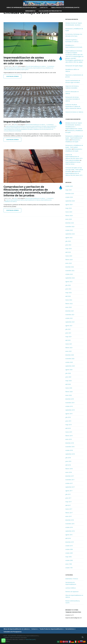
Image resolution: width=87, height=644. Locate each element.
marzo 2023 (69, 256)
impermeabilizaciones (27, 68)
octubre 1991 (69, 568)
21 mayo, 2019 (8, 66)
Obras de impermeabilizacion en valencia (22, 8)
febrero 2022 (69, 304)
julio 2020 (68, 373)
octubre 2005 (69, 553)
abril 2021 (68, 340)
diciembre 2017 (70, 476)
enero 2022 (69, 307)
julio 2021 (68, 329)
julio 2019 (68, 417)
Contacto (44, 8)
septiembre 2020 (70, 366)
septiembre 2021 (70, 322)
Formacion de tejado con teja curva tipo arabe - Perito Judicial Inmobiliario (74, 170)
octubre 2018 (69, 450)
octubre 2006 (69, 549)
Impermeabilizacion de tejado (39, 126)
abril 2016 (68, 538)
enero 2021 (69, 351)
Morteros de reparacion (72, 592)
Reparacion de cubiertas (15, 69)
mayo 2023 (69, 249)
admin (16, 66)
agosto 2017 (69, 491)
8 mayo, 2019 (7, 125)
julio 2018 (68, 458)
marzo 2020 (69, 388)
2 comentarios (50, 198)
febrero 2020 (69, 392)
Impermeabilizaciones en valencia (35, 128)
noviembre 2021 (70, 315)
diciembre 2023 (70, 223)
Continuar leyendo (12, 76)
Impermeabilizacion (17, 122)
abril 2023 (68, 252)
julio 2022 (68, 285)
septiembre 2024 (70, 201)
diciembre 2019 (70, 399)
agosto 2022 (69, 282)
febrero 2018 (69, 469)
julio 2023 (68, 241)
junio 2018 (68, 461)
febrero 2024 (69, 216)
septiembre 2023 (70, 234)
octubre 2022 (69, 274)
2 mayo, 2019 (7, 198)
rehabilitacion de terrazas (39, 129)
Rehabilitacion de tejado (27, 129)
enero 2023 (69, 263)
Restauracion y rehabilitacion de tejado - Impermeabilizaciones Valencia (74, 138)
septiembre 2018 (70, 454)
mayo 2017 (69, 502)
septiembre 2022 (70, 278)
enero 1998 (69, 564)
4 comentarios (51, 66)
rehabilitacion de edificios (10, 202)
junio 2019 (68, 421)
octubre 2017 (69, 483)
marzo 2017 (69, 509)
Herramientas (31, 11)
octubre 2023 (69, 230)
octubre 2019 (69, 406)
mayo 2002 (69, 557)
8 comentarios (50, 125)
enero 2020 (69, 395)
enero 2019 (69, 439)
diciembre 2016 (70, 520)
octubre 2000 (69, 560)
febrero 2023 (69, 260)
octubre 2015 (69, 546)
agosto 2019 (69, 414)
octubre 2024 (69, 197)
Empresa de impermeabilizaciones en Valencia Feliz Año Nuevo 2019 (74, 173)
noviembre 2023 (70, 227)
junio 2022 (68, 289)
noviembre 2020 (70, 359)
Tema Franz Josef (30, 639)
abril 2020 (68, 384)
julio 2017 (68, 494)
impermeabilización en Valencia (14, 68)
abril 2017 (68, 505)
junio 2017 (68, 498)
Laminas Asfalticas (71, 588)
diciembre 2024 (70, 194)
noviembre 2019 (70, 403)
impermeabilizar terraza (39, 68)
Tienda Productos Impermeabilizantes (66, 8)
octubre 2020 (69, 362)
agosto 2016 (69, 535)
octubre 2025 (69, 186)
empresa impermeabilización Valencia (15, 200)
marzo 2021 (69, 344)
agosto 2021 (69, 326)
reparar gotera (25, 69)
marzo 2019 (69, 432)
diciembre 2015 (70, 542)
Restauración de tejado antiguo (74, 66)
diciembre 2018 (70, 443)
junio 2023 (68, 245)
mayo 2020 (69, 381)
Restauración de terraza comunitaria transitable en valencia (73, 99)
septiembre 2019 (70, 410)
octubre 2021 (69, 318)
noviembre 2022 (70, 271)
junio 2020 (68, 377)
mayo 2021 (69, 337)
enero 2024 (69, 219)
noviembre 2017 (70, 480)
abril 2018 (68, 465)
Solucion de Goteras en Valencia (74, 112)
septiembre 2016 (70, 531)
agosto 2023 (69, 238)
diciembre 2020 (70, 355)
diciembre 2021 (70, 311)
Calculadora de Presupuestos (50, 11)
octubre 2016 (69, 527)
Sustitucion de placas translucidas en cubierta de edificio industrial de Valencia (73, 106)
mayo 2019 (69, 425)
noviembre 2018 (70, 447)
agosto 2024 (69, 205)
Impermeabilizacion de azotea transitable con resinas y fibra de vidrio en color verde (30, 61)
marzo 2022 (69, 300)
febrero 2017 (69, 513)
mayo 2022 (69, 293)
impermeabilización (11, 126)
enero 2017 (69, 516)
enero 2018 (69, 472)
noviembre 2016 (70, 524)
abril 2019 (68, 428)
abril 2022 (68, 296)
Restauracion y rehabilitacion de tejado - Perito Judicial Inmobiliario (74, 147)
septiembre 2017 (70, 487)
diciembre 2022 (70, 267)
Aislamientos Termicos (72, 579)
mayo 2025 (69, 190)
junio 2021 (68, 333)
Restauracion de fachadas (15, 131)
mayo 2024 (69, 208)
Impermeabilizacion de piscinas (24, 126)
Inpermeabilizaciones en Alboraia (12, 129)
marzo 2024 (69, 212)
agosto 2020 (69, 370)
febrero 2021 (69, 348)
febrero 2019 (69, 436)
